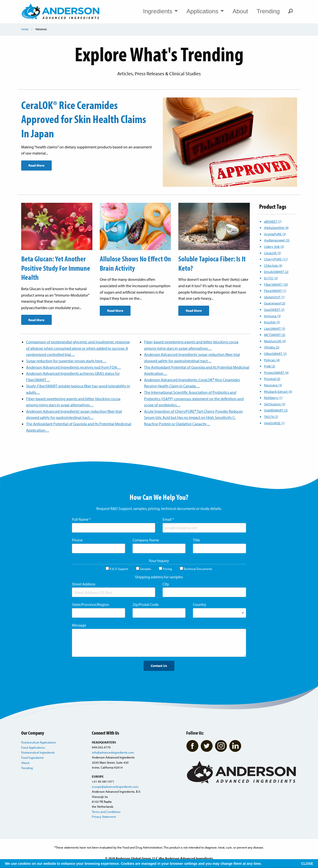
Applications (205, 11)
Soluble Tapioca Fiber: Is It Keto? (213, 263)
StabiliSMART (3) (276, 410)
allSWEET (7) (273, 221)
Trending (268, 11)
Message (79, 625)
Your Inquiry (159, 560)
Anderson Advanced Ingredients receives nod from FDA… (74, 367)
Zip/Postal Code (146, 604)
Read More (36, 165)
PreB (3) (270, 366)
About (240, 11)
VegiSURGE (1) (274, 423)
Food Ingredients (32, 757)
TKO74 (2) (271, 417)
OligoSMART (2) (275, 354)
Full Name (81, 519)
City (166, 584)
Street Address (84, 584)
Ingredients (160, 11)
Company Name (146, 540)
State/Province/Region (91, 604)
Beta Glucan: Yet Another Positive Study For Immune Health (56, 268)
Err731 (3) (271, 278)
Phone (77, 540)
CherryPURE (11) (276, 259)
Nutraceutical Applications (39, 742)
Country (200, 604)
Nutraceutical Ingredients (38, 752)
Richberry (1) (273, 398)
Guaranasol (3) (275, 303)
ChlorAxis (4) (273, 265)
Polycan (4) (272, 360)
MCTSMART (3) (275, 335)
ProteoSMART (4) (276, 372)
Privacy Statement (104, 816)
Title (196, 540)
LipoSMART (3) (275, 328)
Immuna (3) (272, 316)
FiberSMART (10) (276, 284)
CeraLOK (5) (273, 253)
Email (168, 519)
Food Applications (33, 747)
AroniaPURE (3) (275, 234)
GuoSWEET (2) (274, 309)
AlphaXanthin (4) (276, 228)
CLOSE (307, 864)
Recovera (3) (273, 385)
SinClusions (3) (275, 404)
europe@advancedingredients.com (115, 786)
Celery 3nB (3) (274, 246)
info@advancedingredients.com (113, 752)
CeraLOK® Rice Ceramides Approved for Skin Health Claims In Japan (87, 119)
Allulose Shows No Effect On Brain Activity (132, 263)
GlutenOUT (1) (274, 297)
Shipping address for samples (159, 577)
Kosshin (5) (272, 322)
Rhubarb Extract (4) (278, 391)
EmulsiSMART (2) (276, 272)
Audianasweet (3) (277, 240)
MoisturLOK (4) (275, 341)
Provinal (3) (272, 379)
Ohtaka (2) (272, 347)
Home (25, 29)
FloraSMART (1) (275, 291)
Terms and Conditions (106, 811)
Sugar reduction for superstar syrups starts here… (66, 361)
